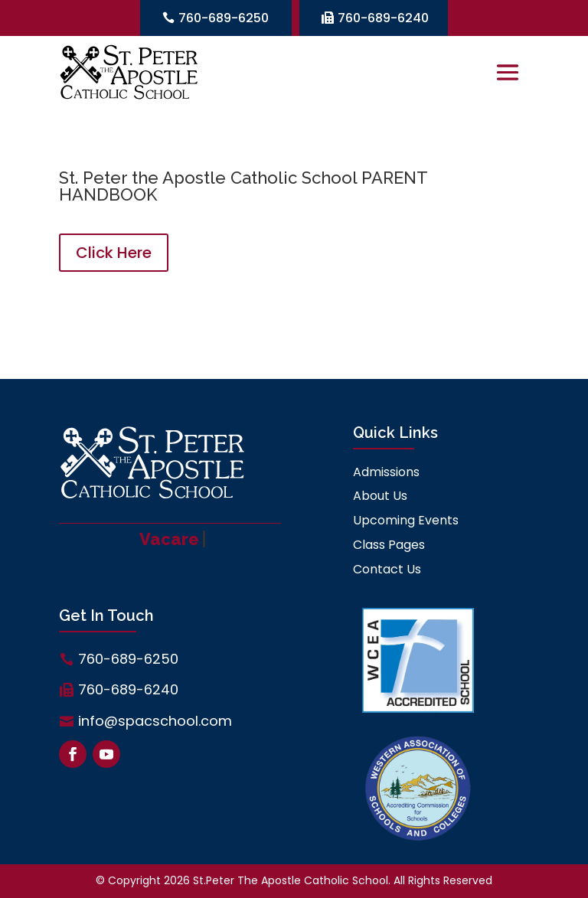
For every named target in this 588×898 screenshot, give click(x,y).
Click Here (114, 253)
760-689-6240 (383, 18)
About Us (380, 496)
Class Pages (389, 545)
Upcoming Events (406, 520)
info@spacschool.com (155, 721)
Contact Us (387, 569)
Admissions (386, 472)
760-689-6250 (224, 18)
